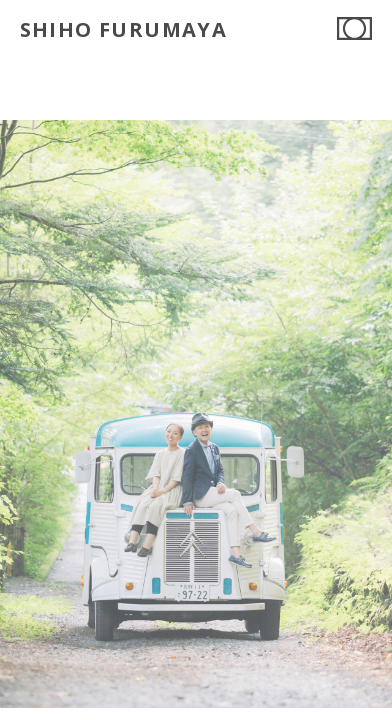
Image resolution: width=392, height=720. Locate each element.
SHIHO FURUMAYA (124, 29)
